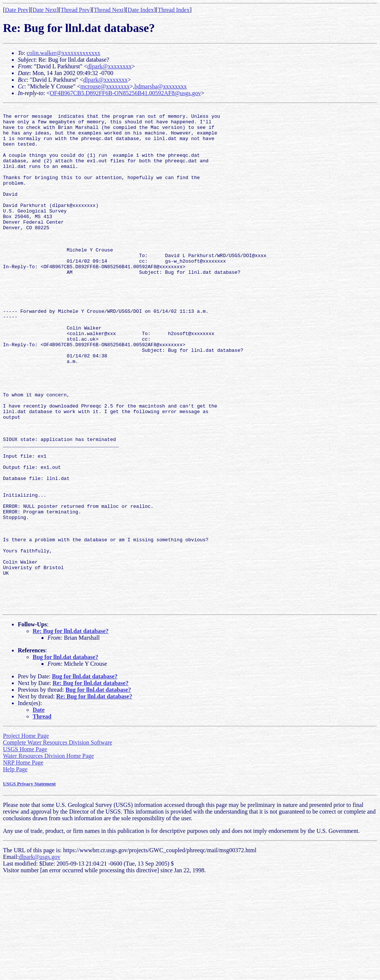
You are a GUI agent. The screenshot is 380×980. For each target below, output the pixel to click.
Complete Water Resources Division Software (58, 843)
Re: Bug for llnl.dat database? (71, 731)
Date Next (45, 10)
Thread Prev (75, 10)
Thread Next (109, 10)
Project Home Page (26, 836)
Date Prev (17, 10)
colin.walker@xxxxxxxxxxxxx (63, 53)
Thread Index (174, 10)
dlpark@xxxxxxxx (109, 66)
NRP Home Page (23, 863)
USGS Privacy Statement (29, 884)
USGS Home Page (25, 849)
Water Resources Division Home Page (48, 856)
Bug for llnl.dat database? (65, 757)
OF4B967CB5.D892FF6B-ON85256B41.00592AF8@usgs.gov (125, 93)
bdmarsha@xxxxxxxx (160, 86)
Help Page (15, 869)
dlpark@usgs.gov (40, 957)
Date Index (141, 10)
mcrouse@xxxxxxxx (105, 86)
